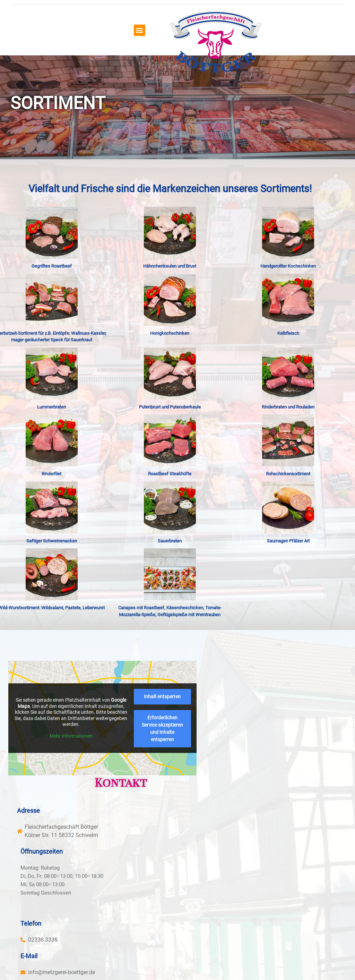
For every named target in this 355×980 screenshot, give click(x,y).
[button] (161, 29)
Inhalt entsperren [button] (82, 743)
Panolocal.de (161, 959)
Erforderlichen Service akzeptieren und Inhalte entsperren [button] (82, 768)
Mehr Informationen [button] (82, 730)
